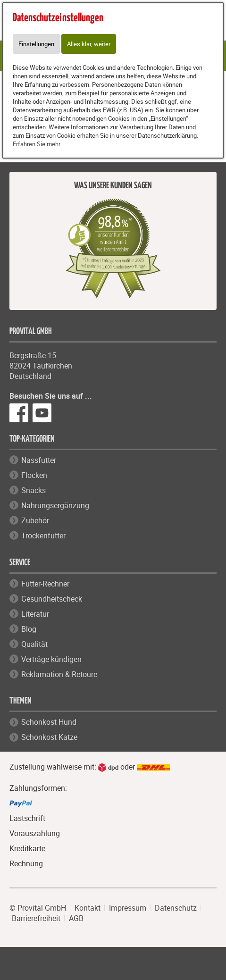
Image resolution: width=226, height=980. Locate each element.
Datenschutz (176, 908)
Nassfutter (39, 460)
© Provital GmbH (38, 908)
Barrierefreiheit (36, 918)
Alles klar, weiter (89, 44)
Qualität (34, 644)
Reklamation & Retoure (59, 674)
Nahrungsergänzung (55, 505)
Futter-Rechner (45, 584)
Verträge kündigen (51, 659)
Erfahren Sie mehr (37, 144)
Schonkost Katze (49, 737)
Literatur (35, 614)
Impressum (128, 908)
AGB (76, 918)
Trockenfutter (43, 536)
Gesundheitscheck (52, 599)
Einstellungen (36, 44)
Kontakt (88, 908)
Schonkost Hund (49, 722)
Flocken (34, 475)
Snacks (33, 490)
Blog (29, 629)
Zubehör (35, 520)
